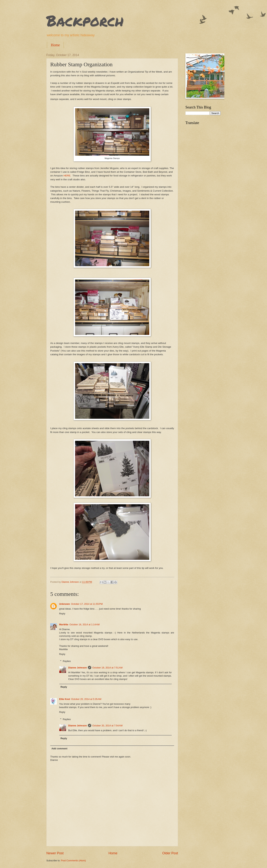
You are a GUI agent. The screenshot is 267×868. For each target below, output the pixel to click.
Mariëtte (64, 624)
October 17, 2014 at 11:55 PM (87, 604)
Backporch (85, 20)
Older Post (170, 853)
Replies (67, 661)
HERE (67, 176)
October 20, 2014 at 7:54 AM (107, 726)
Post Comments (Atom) (73, 861)
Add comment (59, 749)
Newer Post (55, 853)
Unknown (65, 604)
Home (55, 45)
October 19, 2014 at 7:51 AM (107, 668)
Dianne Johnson (78, 668)
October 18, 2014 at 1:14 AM (84, 624)
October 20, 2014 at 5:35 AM (86, 699)
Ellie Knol (65, 699)
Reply (62, 614)
